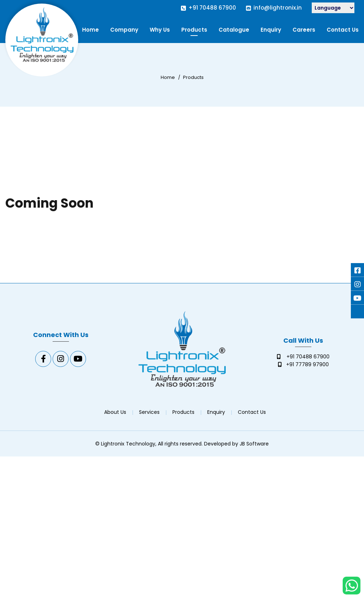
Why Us (160, 30)
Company (124, 30)
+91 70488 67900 (212, 8)
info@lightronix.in (278, 8)
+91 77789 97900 (307, 364)
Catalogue (234, 30)
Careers (304, 30)
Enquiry (271, 30)
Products (194, 30)
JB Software (254, 444)
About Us (115, 412)
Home (90, 30)
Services (149, 412)
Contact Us (343, 30)
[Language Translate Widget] (333, 8)
